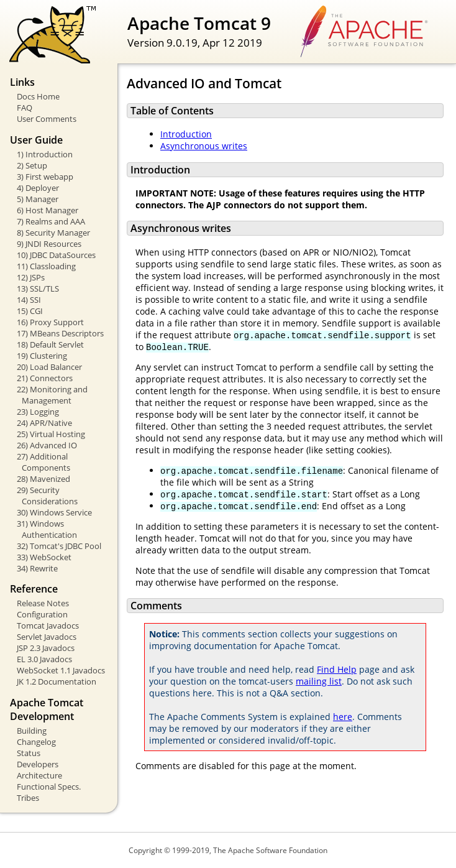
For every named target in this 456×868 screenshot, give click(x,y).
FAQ (25, 108)
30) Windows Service (54, 512)
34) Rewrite (37, 568)
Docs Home (38, 96)
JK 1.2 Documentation (57, 681)
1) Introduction (45, 154)
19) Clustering (42, 356)
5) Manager (38, 199)
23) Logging (38, 412)
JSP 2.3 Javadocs (46, 648)
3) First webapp (45, 177)
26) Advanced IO (47, 445)
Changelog (36, 742)
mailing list (319, 681)
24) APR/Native (44, 423)
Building (32, 731)
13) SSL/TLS (38, 289)
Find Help (337, 669)
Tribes (28, 798)
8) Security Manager (53, 233)
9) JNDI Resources (49, 244)
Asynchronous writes (204, 146)
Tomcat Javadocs (48, 626)
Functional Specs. (49, 787)
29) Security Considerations (47, 496)
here (343, 717)
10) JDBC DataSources (56, 255)
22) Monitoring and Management (52, 395)
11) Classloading (46, 266)
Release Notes (43, 603)
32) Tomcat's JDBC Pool (59, 546)
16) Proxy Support (50, 322)
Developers (38, 764)
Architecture (39, 775)
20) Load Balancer (49, 367)
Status (29, 753)
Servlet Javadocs (47, 637)
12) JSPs (31, 277)
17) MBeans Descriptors (60, 333)
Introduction (186, 134)
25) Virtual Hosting (51, 434)
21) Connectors (45, 378)
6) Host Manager (48, 210)
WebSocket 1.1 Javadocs (61, 670)
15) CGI (30, 311)
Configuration (42, 614)
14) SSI (29, 300)
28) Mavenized (43, 479)
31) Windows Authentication (47, 529)
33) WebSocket (44, 557)
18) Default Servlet (50, 344)
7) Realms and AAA (51, 221)
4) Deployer (38, 188)
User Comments (47, 119)
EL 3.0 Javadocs (44, 659)
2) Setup (32, 165)
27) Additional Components (43, 462)
